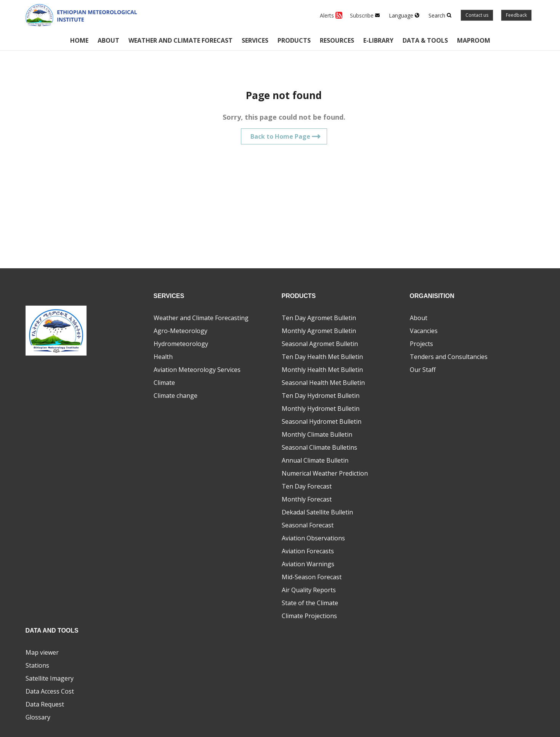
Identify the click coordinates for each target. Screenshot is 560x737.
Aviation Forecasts (308, 551)
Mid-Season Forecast (312, 577)
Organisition (432, 296)
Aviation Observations (313, 538)
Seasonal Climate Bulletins (319, 447)
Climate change (176, 396)
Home (79, 40)
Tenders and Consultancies (449, 357)
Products (294, 40)
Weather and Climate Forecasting (201, 318)
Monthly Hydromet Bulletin (321, 409)
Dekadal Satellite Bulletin (317, 512)
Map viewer (42, 652)
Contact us (477, 15)
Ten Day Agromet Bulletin (319, 318)
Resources (337, 40)
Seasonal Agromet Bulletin (320, 344)
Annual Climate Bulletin (315, 460)
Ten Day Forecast (307, 486)
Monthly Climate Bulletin (317, 434)
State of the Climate (310, 603)
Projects (421, 344)
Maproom (474, 40)
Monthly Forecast (307, 499)
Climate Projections (309, 616)
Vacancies (424, 331)
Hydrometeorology (181, 344)
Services (255, 40)
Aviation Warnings (308, 564)
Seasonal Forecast (308, 525)
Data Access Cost (50, 691)
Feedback (516, 15)
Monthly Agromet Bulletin (319, 331)
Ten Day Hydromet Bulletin (321, 396)
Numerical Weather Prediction (325, 473)
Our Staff (423, 370)
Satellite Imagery (50, 678)
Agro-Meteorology (181, 331)
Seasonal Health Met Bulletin (323, 383)
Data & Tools (425, 40)
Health (163, 357)
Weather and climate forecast (181, 40)
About (108, 40)
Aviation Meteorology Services (197, 370)
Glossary (38, 717)
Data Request (45, 704)
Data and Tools (52, 630)
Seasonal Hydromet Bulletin (322, 421)
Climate (164, 383)
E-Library (378, 40)
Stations (37, 665)
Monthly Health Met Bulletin (322, 370)
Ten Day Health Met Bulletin (322, 357)
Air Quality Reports (309, 590)
